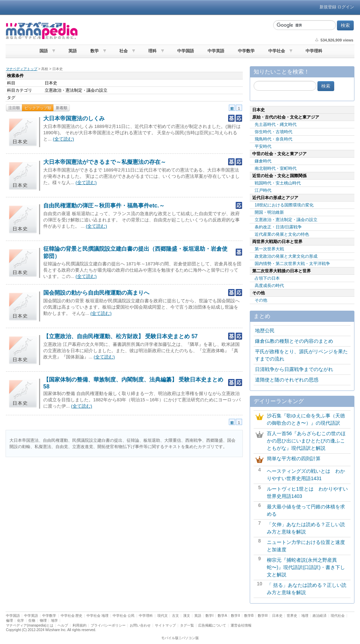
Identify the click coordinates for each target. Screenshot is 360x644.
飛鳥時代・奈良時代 (273, 139)
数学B (249, 616)
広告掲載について (212, 625)
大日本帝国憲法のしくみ (74, 118)
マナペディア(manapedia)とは (30, 625)
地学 (54, 620)
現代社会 (338, 616)
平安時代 (263, 146)
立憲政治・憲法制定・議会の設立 (286, 220)
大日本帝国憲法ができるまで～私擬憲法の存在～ (105, 162)
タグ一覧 (187, 625)
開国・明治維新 (269, 212)
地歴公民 (265, 331)
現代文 (163, 616)
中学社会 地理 (97, 616)
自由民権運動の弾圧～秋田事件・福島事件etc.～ (104, 206)
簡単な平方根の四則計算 (294, 459)
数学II (235, 616)
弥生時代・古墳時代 (273, 132)
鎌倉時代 (263, 161)
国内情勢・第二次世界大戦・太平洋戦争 (292, 264)
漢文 (187, 616)
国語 (44, 51)
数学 (95, 51)
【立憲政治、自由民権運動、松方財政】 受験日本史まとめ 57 (121, 336)
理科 (152, 51)
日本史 (277, 616)
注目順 (14, 108)
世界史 (292, 616)
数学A (222, 616)
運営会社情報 (241, 625)
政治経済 (320, 616)
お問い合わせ (140, 625)
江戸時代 (263, 190)
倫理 (9, 620)
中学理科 (314, 51)
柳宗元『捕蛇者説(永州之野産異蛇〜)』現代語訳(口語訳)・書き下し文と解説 (306, 567)
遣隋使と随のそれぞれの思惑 (287, 380)
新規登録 (328, 7)
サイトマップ (165, 625)
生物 (32, 620)
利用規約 (80, 625)
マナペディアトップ (22, 69)
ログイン (346, 7)
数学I (209, 616)
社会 (123, 51)
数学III (263, 616)
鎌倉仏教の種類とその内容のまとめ (294, 341)
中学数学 (246, 51)
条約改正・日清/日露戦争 (278, 227)
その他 (261, 300)
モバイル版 (170, 638)
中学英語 (216, 51)
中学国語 (186, 51)
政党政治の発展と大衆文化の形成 (286, 256)
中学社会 (277, 51)
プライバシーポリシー (108, 625)
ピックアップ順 (38, 108)
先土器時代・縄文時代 (276, 124)
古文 (175, 616)
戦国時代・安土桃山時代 (278, 183)
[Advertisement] (174, 31)
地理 (305, 616)
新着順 (62, 108)
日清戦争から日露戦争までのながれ (294, 369)
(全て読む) (63, 139)
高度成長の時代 (269, 286)
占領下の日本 (267, 278)
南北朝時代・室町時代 (276, 168)
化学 (21, 620)
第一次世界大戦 (269, 249)
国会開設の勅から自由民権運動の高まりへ (96, 293)
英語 (73, 51)
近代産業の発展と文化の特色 (282, 234)
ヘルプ (63, 625)
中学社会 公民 (124, 616)
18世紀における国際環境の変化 (284, 205)
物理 (43, 620)
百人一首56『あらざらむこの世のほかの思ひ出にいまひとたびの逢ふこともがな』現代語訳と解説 (306, 441)
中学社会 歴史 (72, 616)
